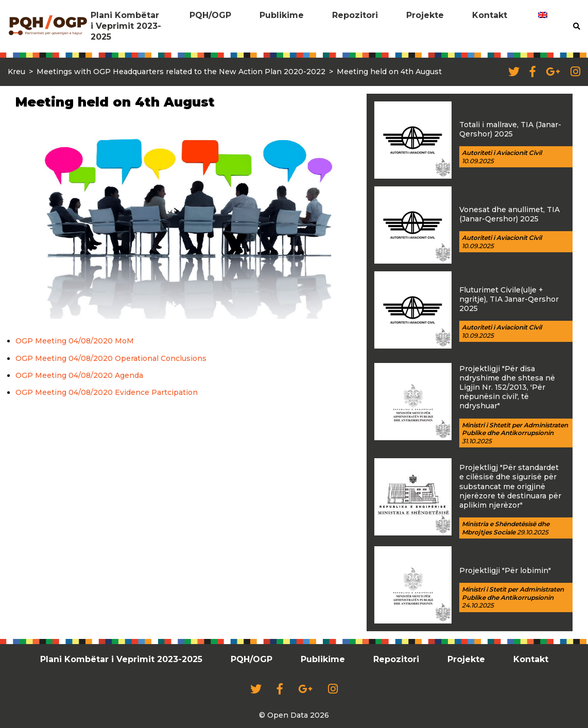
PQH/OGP (210, 15)
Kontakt (490, 15)
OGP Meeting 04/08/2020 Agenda (79, 375)
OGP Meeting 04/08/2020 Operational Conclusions (111, 358)
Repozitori (355, 15)
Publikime (282, 15)
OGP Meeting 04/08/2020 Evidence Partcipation (107, 392)
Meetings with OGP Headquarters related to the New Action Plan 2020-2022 (181, 72)
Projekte (425, 15)
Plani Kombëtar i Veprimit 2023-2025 (126, 26)
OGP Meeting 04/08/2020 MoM (75, 341)
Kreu (16, 72)
